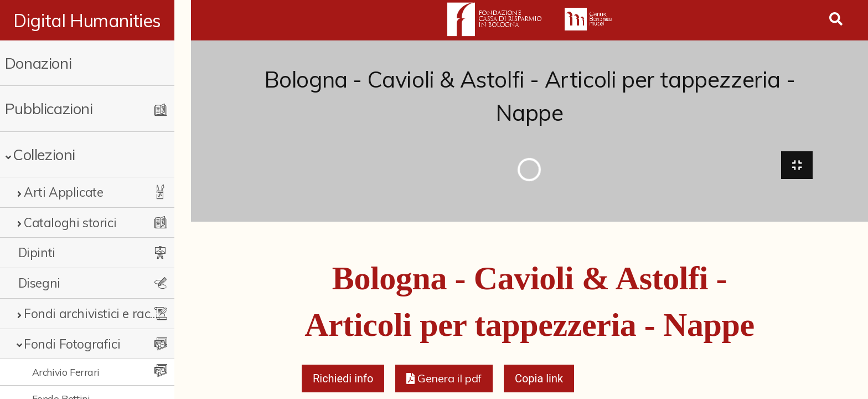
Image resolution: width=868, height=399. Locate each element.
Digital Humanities (95, 21)
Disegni (39, 283)
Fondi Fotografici (72, 344)
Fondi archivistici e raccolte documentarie (98, 313)
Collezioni (44, 154)
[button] (444, 380)
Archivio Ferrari (66, 372)
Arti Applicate (63, 192)
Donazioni (38, 63)
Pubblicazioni (49, 108)
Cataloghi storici (70, 222)
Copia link (539, 380)
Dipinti (37, 252)
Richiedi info (343, 380)
